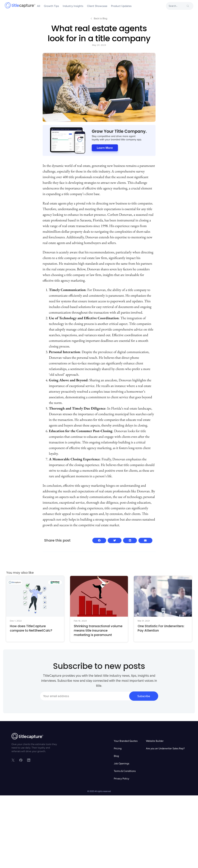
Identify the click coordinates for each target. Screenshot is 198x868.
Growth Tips (51, 6)
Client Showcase (97, 6)
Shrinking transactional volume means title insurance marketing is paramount (98, 630)
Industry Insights (73, 6)
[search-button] (188, 6)
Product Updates (121, 6)
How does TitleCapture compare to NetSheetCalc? (31, 628)
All (39, 6)
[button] (99, 540)
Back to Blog (101, 19)
